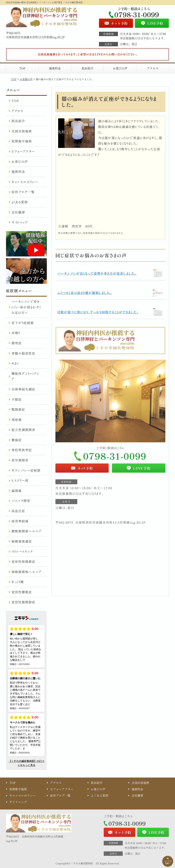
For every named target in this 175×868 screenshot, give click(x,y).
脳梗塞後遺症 (22, 541)
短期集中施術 (22, 141)
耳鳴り (16, 333)
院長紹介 (87, 68)
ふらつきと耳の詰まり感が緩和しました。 (85, 293)
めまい (15, 363)
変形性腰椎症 (22, 592)
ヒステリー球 (20, 480)
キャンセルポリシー (25, 182)
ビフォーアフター (23, 151)
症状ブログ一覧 (23, 192)
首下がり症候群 (23, 323)
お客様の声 (26, 79)
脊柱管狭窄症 (22, 450)
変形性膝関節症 (23, 602)
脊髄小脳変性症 (23, 353)
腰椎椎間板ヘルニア (27, 531)
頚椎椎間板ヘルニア (27, 572)
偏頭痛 (17, 491)
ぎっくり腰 (18, 582)
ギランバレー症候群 (26, 470)
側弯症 (17, 343)
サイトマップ (20, 222)
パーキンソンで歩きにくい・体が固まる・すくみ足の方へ (26, 307)
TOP (22, 68)
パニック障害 (21, 501)
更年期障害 (20, 460)
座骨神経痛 (20, 521)
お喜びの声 (120, 68)
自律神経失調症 (23, 389)
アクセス (153, 68)
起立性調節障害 (23, 430)
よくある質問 (20, 202)
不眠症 (17, 399)
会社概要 (18, 212)
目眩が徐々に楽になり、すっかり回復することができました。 (98, 312)
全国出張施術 (22, 131)
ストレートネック (22, 551)
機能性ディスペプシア (26, 376)
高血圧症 (18, 511)
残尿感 (17, 420)
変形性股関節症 (23, 561)
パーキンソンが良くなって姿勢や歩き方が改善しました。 (97, 273)
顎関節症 (18, 409)
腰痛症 (17, 440)
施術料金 (55, 68)
